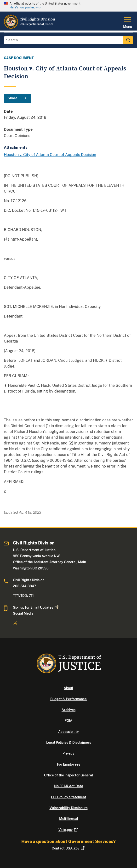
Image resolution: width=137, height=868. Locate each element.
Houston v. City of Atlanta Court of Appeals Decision (50, 155)
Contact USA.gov (69, 848)
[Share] (17, 98)
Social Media (23, 613)
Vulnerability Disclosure (69, 808)
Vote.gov (69, 830)
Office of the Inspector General (68, 775)
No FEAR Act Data (69, 786)
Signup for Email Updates (36, 607)
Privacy (68, 753)
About (68, 688)
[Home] (30, 28)
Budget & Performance (68, 699)
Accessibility (68, 732)
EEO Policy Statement (69, 797)
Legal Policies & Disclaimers (69, 743)
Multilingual (69, 819)
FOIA (68, 721)
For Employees (69, 764)
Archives (68, 710)
